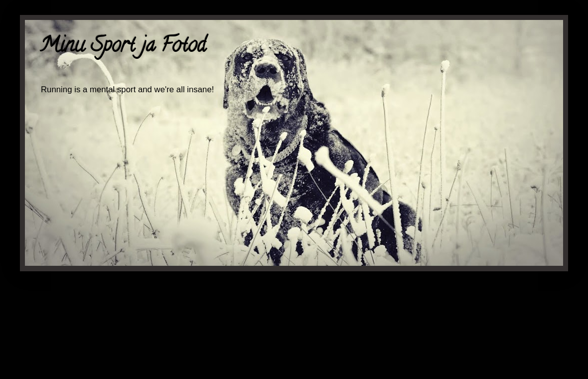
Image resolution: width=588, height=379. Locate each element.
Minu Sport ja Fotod (123, 47)
